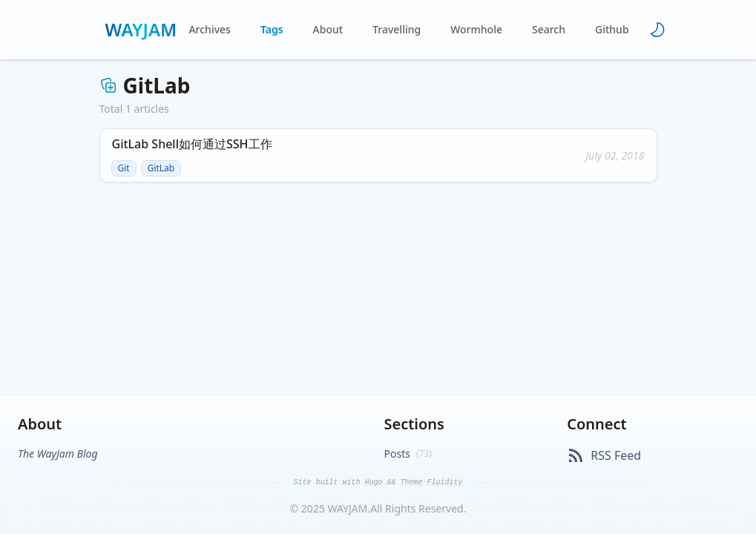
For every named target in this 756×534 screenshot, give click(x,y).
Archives (209, 29)
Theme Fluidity (432, 482)
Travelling (397, 29)
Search (549, 29)
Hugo (375, 482)
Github (612, 29)
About (328, 29)
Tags (272, 29)
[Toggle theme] (657, 30)
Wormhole (476, 29)
